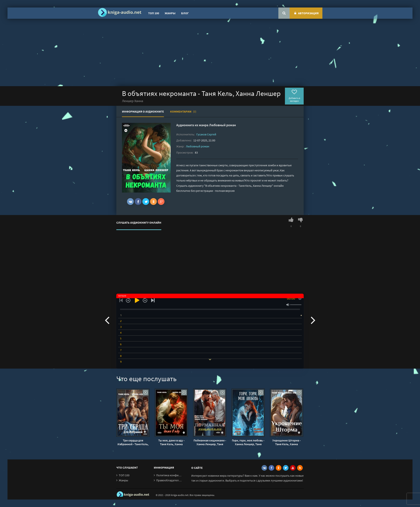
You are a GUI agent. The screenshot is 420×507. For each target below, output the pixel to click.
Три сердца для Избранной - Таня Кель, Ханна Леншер (133, 442)
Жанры (170, 13)
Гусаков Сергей (206, 134)
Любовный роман (222, 125)
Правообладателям (169, 480)
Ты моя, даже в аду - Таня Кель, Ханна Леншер (171, 442)
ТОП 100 (154, 13)
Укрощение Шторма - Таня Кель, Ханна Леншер (287, 442)
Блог (185, 13)
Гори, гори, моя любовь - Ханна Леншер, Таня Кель (248, 442)
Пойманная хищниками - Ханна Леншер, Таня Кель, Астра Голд (210, 442)
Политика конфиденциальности (178, 475)
